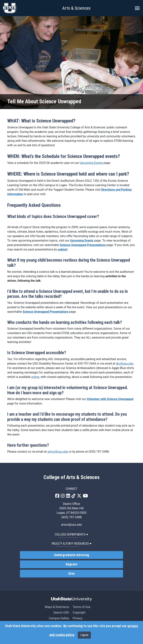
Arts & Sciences (76, 8)
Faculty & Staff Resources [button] (71, 544)
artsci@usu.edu (58, 452)
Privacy (77, 618)
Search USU (61, 613)
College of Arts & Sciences (72, 477)
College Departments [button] (71, 534)
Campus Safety (59, 618)
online (35, 377)
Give (71, 574)
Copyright (79, 613)
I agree (84, 635)
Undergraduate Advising (71, 555)
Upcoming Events (91, 163)
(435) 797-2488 (71, 517)
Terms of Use (81, 607)
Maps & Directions (57, 607)
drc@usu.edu (125, 364)
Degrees (72, 564)
